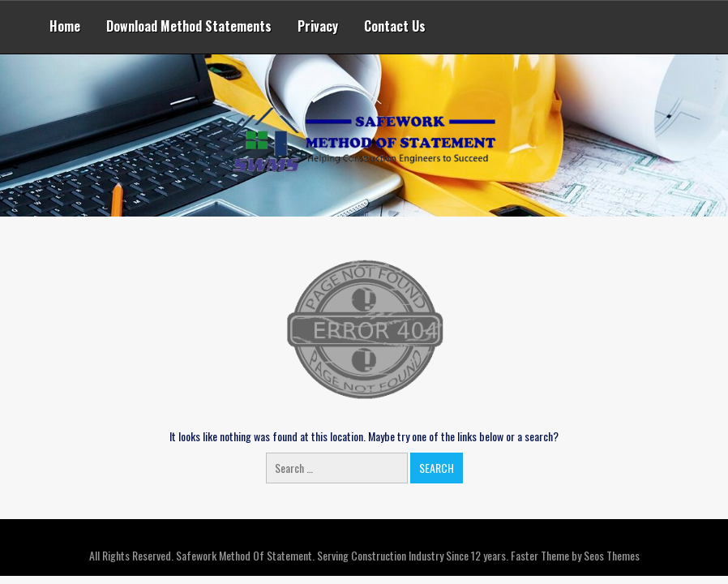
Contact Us (395, 26)
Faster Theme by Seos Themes (575, 555)
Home (65, 26)
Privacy (318, 26)
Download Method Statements (189, 26)
